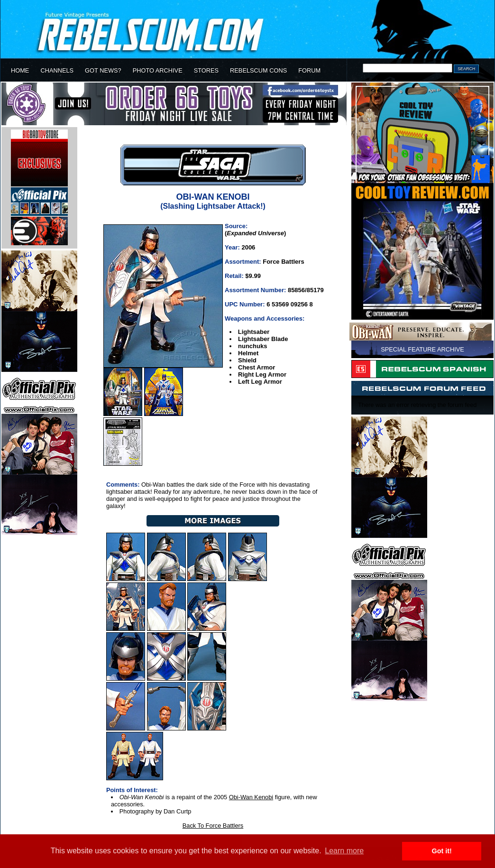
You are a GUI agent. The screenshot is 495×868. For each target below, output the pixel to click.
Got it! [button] (442, 851)
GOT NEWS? (103, 70)
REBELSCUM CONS (258, 70)
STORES (206, 70)
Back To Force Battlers (213, 826)
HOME (20, 70)
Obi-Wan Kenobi (251, 797)
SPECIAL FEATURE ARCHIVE (422, 349)
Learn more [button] (344, 851)
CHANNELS (57, 70)
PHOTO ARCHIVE (158, 70)
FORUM (309, 70)
